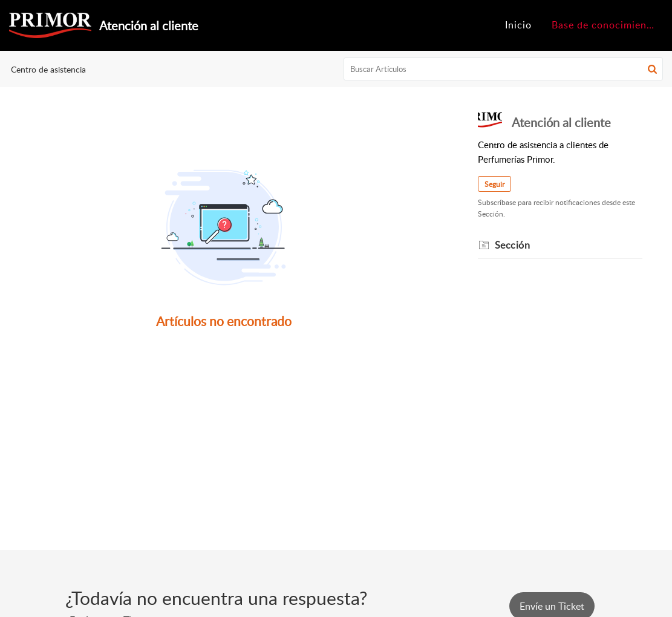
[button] (652, 69)
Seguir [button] (494, 184)
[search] (503, 69)
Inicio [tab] (518, 25)
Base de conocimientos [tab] (607, 25)
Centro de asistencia (48, 69)
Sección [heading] (513, 245)
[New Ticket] (552, 606)
